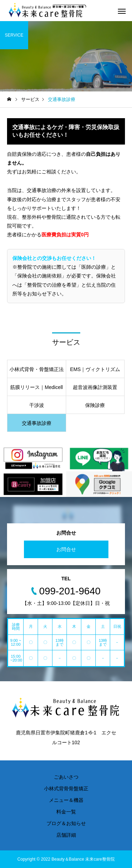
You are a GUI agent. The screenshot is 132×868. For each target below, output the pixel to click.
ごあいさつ (66, 777)
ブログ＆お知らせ (66, 823)
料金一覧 (66, 812)
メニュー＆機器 (66, 800)
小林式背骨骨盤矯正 (66, 789)
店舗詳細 (66, 835)
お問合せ (66, 549)
